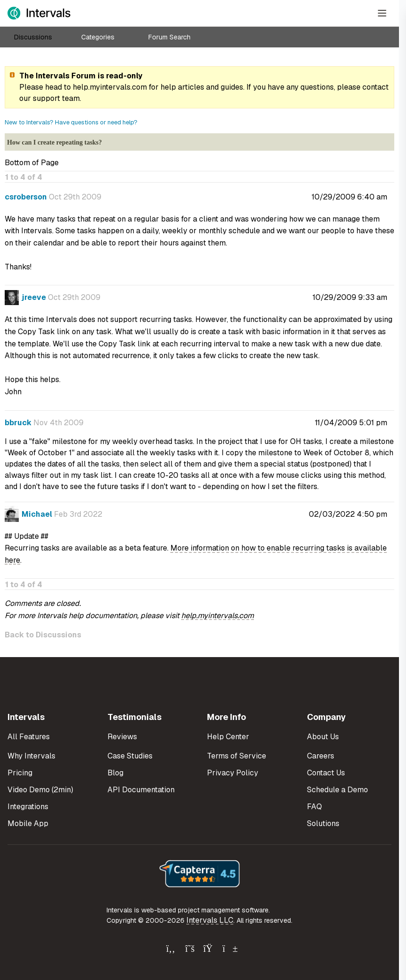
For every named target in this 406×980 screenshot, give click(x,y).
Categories (98, 37)
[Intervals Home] (39, 13)
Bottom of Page (32, 163)
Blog (115, 773)
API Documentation (141, 790)
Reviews (122, 737)
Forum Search (169, 37)
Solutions (323, 823)
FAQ (314, 807)
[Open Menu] (382, 13)
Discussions (33, 37)
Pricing (20, 773)
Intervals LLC (210, 920)
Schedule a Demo (337, 790)
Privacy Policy (233, 773)
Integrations (28, 807)
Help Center (228, 737)
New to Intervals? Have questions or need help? (71, 122)
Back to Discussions (43, 635)
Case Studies (130, 756)
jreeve (34, 297)
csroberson (26, 197)
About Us (323, 737)
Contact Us (326, 773)
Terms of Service (237, 756)
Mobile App (28, 823)
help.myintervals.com (110, 87)
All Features (29, 737)
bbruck (18, 423)
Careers (321, 756)
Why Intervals (31, 756)
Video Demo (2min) (40, 790)
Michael (37, 514)
